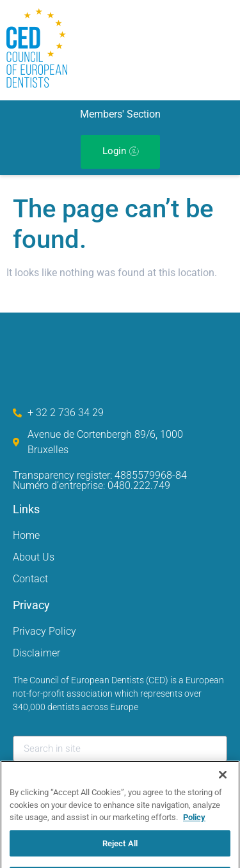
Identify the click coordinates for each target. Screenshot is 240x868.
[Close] (223, 787)
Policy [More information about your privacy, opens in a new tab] (194, 829)
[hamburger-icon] (180, 50)
